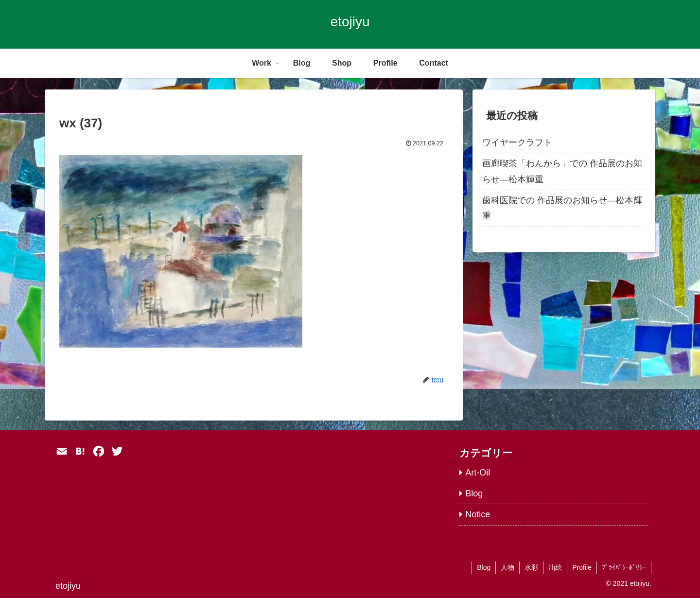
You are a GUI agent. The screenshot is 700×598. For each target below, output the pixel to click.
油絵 (555, 567)
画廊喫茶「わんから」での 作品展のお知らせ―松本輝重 (562, 171)
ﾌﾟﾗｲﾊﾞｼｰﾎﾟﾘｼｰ (624, 567)
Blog (484, 567)
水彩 (531, 567)
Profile (582, 567)
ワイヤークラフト (517, 142)
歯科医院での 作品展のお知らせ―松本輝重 (562, 208)
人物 (507, 567)
